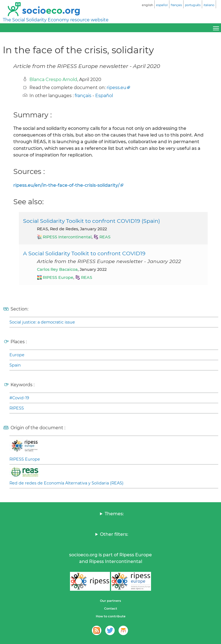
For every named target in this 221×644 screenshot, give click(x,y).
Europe (17, 355)
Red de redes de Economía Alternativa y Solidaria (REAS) (66, 483)
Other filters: (114, 534)
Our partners (110, 601)
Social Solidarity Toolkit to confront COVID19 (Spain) (91, 221)
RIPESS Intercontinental (67, 237)
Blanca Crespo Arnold (53, 79)
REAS (105, 237)
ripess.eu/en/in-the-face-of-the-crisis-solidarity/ (66, 185)
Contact (111, 608)
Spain (15, 365)
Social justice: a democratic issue (42, 322)
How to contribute (111, 616)
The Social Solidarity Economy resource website (56, 20)
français (83, 96)
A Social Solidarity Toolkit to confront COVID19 (84, 253)
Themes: (114, 514)
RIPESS (17, 408)
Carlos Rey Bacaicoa (57, 269)
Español (104, 96)
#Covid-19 (19, 398)
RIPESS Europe (58, 277)
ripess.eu (116, 88)
